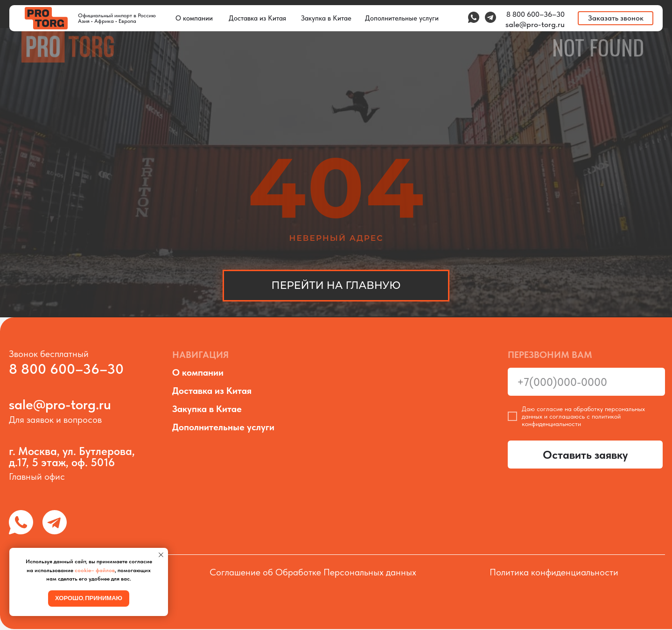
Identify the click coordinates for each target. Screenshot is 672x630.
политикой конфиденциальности (571, 420)
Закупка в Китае (207, 409)
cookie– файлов (95, 570)
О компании (198, 372)
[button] (616, 18)
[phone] (586, 382)
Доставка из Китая (212, 391)
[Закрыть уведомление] (161, 555)
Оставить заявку (585, 455)
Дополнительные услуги (223, 427)
